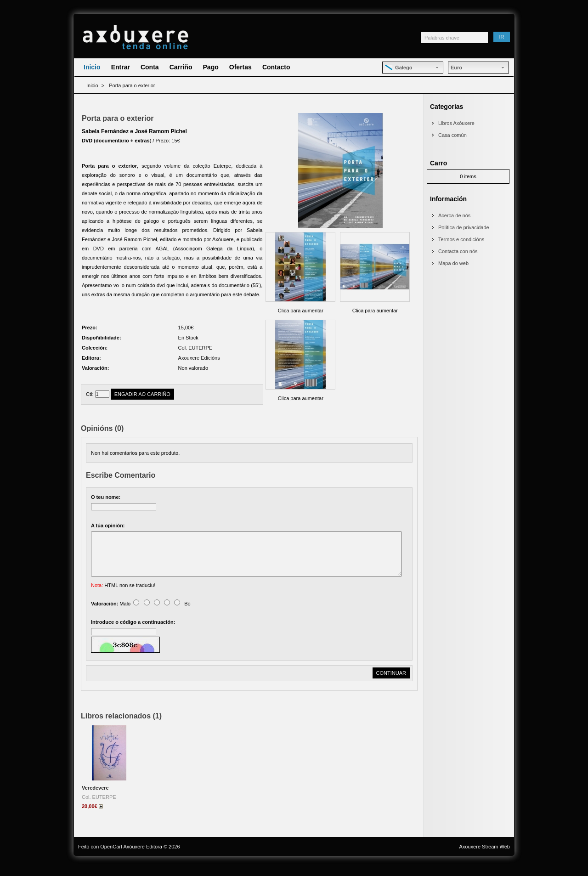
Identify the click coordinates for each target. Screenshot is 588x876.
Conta (150, 67)
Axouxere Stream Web (485, 858)
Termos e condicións (461, 239)
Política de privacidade (464, 227)
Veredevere (95, 799)
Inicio (92, 67)
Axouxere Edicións (199, 358)
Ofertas (240, 67)
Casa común (452, 135)
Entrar (121, 67)
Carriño (181, 67)
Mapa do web (453, 263)
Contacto (276, 67)
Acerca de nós (454, 215)
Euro (456, 68)
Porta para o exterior (132, 85)
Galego (399, 68)
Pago (211, 67)
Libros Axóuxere (456, 123)
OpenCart (111, 858)
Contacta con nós (458, 251)
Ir (502, 37)
